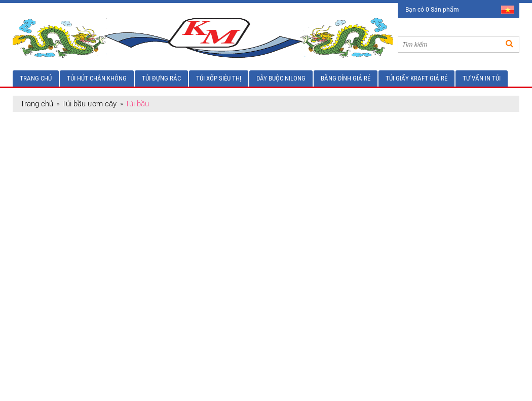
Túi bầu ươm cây (89, 104)
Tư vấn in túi (482, 78)
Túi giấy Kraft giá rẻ (416, 78)
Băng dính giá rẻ (346, 78)
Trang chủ (36, 78)
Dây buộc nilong (281, 78)
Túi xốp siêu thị (219, 78)
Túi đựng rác (161, 78)
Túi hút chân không (97, 78)
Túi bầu (137, 104)
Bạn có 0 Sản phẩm (432, 10)
